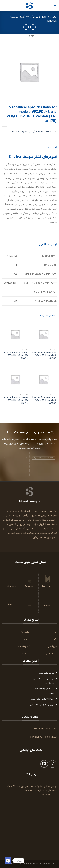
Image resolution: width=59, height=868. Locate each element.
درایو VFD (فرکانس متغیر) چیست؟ (42, 699)
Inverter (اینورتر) (41, 17)
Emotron (52, 21)
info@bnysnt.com (40, 737)
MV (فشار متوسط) (20, 17)
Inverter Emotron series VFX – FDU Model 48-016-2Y (45, 356)
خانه (54, 17)
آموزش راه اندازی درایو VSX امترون (42, 705)
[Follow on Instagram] (52, 764)
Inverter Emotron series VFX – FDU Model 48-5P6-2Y (16, 400)
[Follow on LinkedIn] (44, 764)
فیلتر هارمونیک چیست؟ (46, 673)
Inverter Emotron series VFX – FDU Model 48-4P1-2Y (45, 400)
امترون (11, 524)
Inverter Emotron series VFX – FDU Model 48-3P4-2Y (16, 356)
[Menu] (55, 5)
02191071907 (42, 729)
